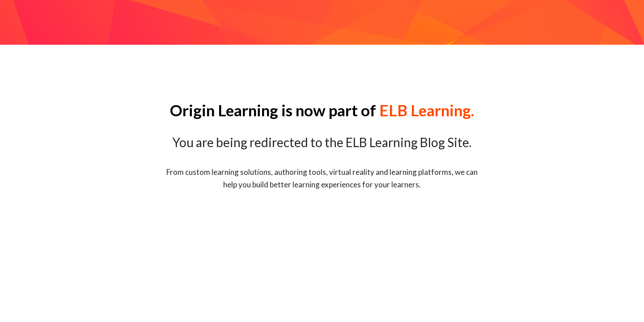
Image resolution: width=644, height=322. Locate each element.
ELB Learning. (427, 110)
